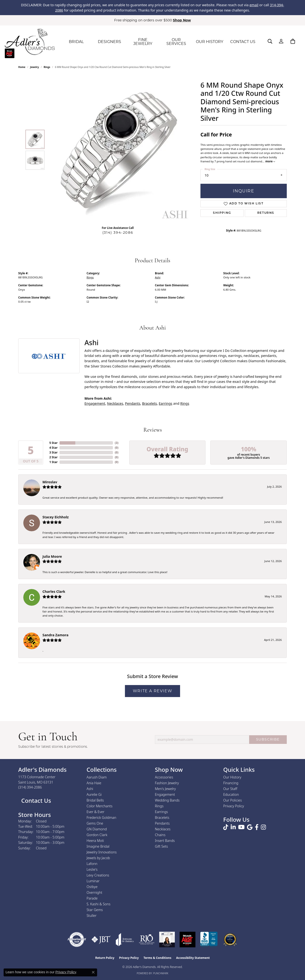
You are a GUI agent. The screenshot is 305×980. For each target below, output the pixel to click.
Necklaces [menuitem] (163, 829)
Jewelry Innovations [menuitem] (102, 852)
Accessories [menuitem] (164, 777)
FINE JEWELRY (143, 42)
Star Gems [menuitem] (95, 910)
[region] (119, 150)
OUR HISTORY (210, 42)
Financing (231, 783)
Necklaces (115, 403)
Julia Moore (52, 556)
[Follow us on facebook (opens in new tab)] (257, 827)
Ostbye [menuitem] (92, 887)
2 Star (53, 457)
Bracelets (149, 403)
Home (22, 67)
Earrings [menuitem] (161, 812)
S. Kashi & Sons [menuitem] (98, 904)
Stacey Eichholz (56, 517)
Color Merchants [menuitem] (100, 806)
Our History (232, 777)
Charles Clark (54, 591)
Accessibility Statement (193, 958)
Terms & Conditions (158, 958)
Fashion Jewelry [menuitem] (167, 783)
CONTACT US (243, 42)
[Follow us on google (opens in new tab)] (250, 827)
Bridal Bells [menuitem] (95, 800)
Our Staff (230, 789)
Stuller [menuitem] (92, 916)
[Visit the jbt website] (101, 940)
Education (231, 794)
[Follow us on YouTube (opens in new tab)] (241, 827)
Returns (266, 213)
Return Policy (105, 958)
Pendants (133, 403)
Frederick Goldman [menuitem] (101, 818)
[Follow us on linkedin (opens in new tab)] (233, 827)
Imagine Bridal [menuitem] (98, 846)
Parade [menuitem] (92, 898)
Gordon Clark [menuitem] (97, 835)
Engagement (95, 403)
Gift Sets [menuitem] (161, 846)
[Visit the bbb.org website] (209, 940)
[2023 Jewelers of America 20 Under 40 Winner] (167, 940)
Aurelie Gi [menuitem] (94, 794)
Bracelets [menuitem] (162, 818)
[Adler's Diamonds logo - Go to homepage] (30, 42)
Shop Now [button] (182, 20)
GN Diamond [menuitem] (97, 829)
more (270, 161)
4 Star (53, 448)
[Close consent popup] (93, 972)
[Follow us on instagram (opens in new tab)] (263, 827)
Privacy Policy (234, 806)
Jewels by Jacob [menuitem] (98, 858)
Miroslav (50, 482)
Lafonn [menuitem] (92, 864)
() (117, 443)
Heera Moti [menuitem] (95, 841)
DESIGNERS (109, 42)
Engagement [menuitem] (165, 794)
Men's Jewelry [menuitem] (165, 789)
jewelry (34, 67)
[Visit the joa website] (125, 940)
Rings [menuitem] (159, 806)
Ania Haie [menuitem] (94, 783)
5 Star (53, 443)
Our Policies (233, 800)
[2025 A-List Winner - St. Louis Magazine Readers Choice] (188, 940)
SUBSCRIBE (268, 739)
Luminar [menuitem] (93, 881)
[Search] (270, 41)
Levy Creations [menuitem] (98, 875)
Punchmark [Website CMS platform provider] (161, 973)
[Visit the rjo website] (147, 940)
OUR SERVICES (176, 42)
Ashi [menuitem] (90, 789)
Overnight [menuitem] (94, 892)
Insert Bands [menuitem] (165, 841)
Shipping (222, 213)
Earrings (165, 403)
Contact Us (35, 800)
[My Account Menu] (281, 41)
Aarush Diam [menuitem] (97, 777)
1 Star (53, 462)
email (254, 5)
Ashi (158, 277)
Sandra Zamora (55, 635)
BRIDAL (76, 42)
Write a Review (152, 691)
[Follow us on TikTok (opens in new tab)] (226, 827)
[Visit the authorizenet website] (77, 940)
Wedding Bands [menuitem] (167, 800)
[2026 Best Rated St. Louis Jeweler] (230, 940)
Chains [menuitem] (160, 835)
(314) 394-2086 (118, 233)
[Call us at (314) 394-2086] (30, 787)
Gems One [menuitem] (95, 823)
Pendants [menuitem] (162, 823)
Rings (47, 67)
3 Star (53, 452)
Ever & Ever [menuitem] (95, 812)
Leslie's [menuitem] (92, 869)
